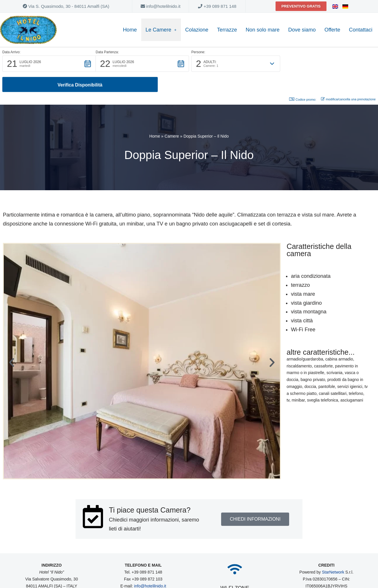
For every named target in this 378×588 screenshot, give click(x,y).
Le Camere (161, 30)
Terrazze (227, 30)
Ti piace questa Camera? (149, 489)
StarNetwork (333, 552)
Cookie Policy (312, 572)
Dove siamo (302, 30)
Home (130, 30)
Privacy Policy (341, 572)
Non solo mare (263, 30)
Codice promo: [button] (303, 79)
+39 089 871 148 (217, 6)
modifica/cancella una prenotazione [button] (348, 79)
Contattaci (361, 30)
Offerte (332, 30)
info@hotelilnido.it (161, 6)
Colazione (197, 30)
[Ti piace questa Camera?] (93, 496)
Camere (172, 116)
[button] (49, 64)
